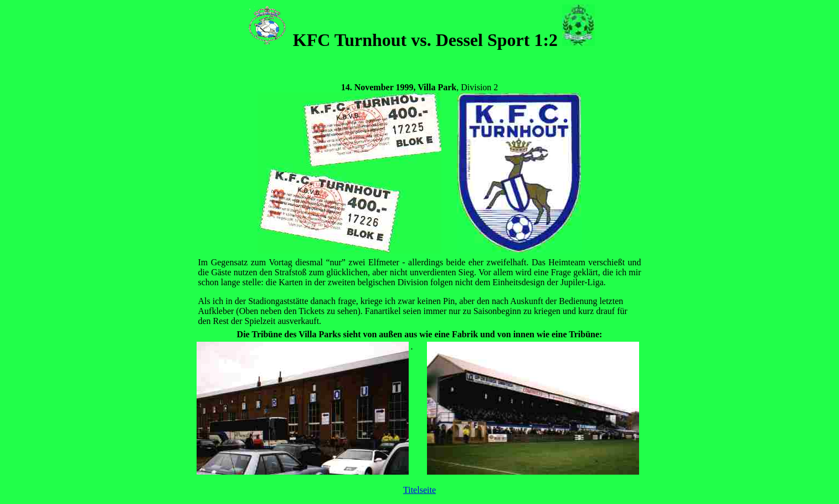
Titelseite (419, 490)
